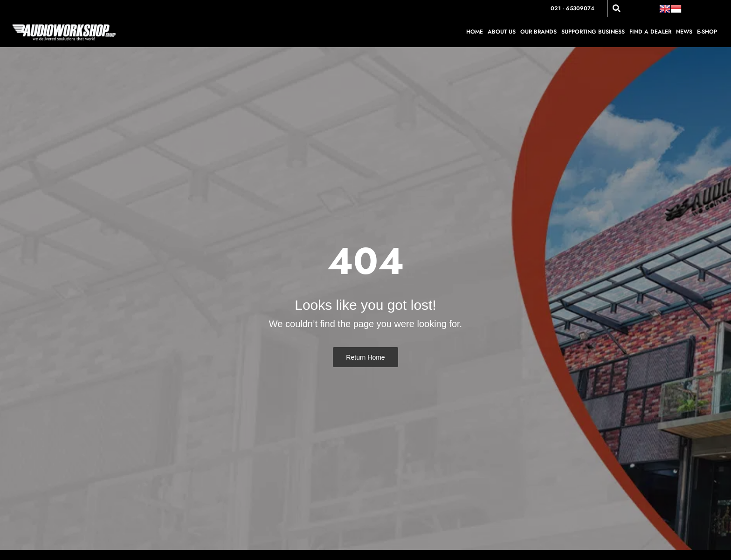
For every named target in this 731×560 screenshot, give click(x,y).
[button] (616, 8)
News (684, 32)
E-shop (707, 32)
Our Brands (538, 32)
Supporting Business (593, 32)
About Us (502, 32)
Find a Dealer (650, 32)
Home (475, 32)
